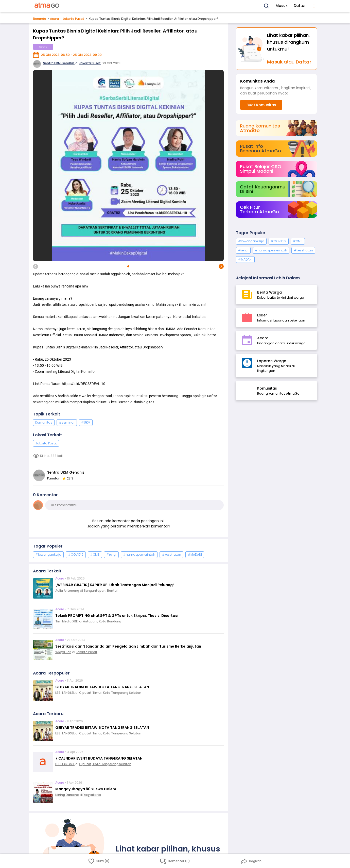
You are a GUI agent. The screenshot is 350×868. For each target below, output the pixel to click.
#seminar (67, 422)
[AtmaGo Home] (47, 6)
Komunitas (44, 422)
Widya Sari (63, 652)
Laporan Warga (272, 361)
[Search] (267, 6)
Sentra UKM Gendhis (59, 63)
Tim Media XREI (67, 621)
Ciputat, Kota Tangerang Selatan (105, 764)
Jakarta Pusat (73, 19)
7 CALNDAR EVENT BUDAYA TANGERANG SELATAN (99, 758)
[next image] (221, 266)
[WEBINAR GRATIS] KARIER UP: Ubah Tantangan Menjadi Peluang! (115, 585)
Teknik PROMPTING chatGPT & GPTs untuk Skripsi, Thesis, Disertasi (117, 616)
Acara (54, 19)
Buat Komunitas (261, 105)
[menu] (314, 6)
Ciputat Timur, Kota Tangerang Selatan (110, 693)
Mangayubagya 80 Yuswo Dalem (86, 789)
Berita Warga (269, 292)
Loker (262, 315)
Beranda (40, 19)
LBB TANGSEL (65, 693)
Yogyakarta (92, 795)
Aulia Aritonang (67, 591)
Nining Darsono (67, 795)
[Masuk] (252, 49)
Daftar (300, 6)
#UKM (86, 422)
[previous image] (36, 266)
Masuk (282, 6)
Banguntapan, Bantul (101, 591)
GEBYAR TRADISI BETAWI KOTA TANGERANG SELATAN (102, 687)
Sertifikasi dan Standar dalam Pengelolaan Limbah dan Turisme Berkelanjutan (128, 646)
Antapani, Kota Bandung (102, 621)
